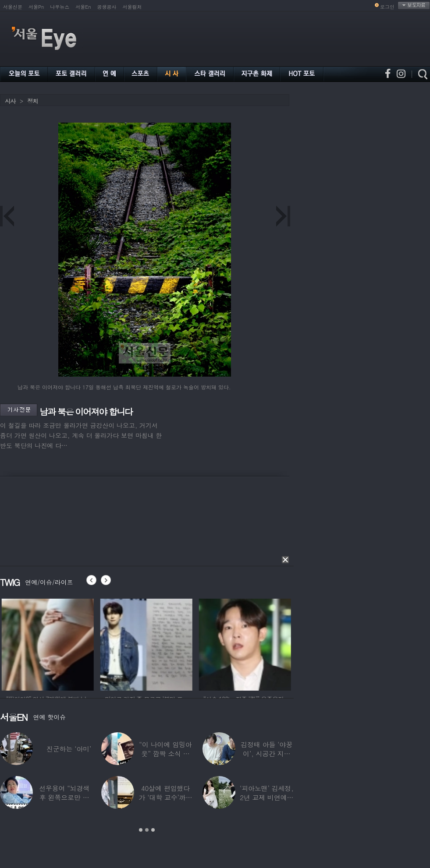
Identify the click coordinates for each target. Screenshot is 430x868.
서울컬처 (132, 7)
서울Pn (36, 7)
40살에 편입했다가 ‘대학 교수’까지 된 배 (165, 797)
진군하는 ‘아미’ (69, 749)
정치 (32, 101)
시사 (10, 101)
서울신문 (13, 7)
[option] (88, 643)
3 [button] (153, 830)
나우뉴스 (60, 7)
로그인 (387, 7)
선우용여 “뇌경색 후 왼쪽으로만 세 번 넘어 (64, 797)
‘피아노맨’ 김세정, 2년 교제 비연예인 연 (267, 797)
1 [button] (141, 830)
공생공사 (107, 7)
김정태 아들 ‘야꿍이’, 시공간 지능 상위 (267, 753)
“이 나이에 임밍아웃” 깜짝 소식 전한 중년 (165, 753)
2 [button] (147, 830)
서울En (83, 7)
